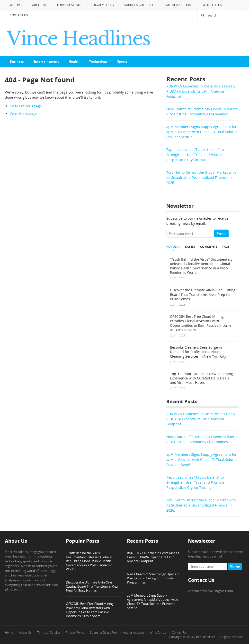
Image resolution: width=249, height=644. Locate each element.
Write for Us (212, 5)
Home (16, 5)
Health (74, 61)
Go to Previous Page (26, 106)
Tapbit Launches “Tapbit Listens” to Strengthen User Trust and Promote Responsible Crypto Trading (195, 155)
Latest (190, 247)
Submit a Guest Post (140, 5)
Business (17, 61)
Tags (226, 247)
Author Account (179, 5)
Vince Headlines (205, 637)
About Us (39, 5)
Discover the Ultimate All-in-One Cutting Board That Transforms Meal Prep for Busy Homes (92, 586)
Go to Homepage (23, 114)
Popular (173, 247)
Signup (221, 233)
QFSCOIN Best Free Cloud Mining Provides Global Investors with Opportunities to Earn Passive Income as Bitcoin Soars (90, 610)
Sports (122, 61)
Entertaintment (46, 61)
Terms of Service (70, 5)
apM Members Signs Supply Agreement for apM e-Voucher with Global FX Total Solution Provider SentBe (202, 132)
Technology (98, 61)
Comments (209, 247)
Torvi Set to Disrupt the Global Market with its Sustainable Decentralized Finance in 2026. (201, 177)
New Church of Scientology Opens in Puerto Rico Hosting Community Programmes (153, 578)
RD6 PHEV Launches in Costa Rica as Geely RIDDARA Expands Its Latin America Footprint (201, 91)
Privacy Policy (103, 5)
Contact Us (19, 15)
